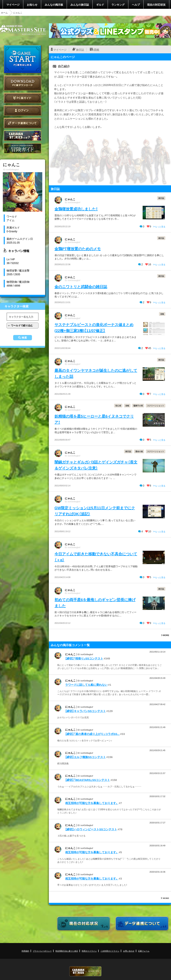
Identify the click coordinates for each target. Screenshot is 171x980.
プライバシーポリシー (42, 951)
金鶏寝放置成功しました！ (76, 209)
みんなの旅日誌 (80, 5)
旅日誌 (80, 50)
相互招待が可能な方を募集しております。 (92, 803)
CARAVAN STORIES (85, 971)
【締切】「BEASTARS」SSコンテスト (88, 780)
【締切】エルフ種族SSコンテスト (85, 757)
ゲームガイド (23, 148)
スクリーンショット (156, 406)
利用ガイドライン (89, 951)
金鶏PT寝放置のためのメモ (78, 249)
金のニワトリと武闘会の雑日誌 (81, 286)
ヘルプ (136, 5)
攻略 (162, 314)
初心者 (118, 406)
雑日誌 (161, 198)
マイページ (13, 5)
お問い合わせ (129, 951)
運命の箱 (139, 451)
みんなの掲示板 (54, 5)
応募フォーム (144, 951)
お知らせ (32, 5)
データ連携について (23, 123)
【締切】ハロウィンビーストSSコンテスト (91, 829)
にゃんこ (70, 199)
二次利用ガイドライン (110, 951)
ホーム (4, 13)
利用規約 (25, 951)
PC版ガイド (23, 98)
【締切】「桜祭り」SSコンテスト (84, 658)
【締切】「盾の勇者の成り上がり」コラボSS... (92, 734)
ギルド (100, 5)
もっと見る (159, 227)
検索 (24, 338)
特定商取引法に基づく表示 (67, 951)
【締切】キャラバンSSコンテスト (85, 711)
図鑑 (97, 50)
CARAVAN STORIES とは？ (23, 136)
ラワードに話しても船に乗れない (86, 685)
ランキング (118, 5)
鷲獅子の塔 (138, 406)
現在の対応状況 (156, 5)
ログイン (23, 111)
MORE (165, 635)
